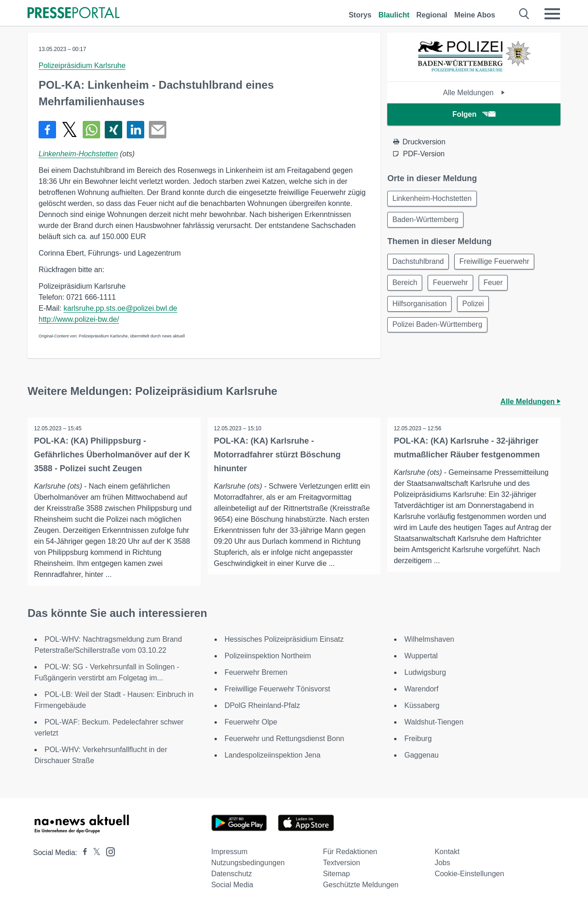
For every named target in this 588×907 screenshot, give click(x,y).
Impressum (229, 852)
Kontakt (447, 852)
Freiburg (418, 739)
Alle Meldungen (474, 93)
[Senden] (158, 130)
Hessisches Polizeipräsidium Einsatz (284, 639)
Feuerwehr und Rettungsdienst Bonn (285, 739)
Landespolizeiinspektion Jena (273, 755)
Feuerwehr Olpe (251, 722)
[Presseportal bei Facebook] (82, 853)
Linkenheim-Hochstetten (78, 154)
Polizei (476, 308)
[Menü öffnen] (552, 14)
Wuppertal (421, 656)
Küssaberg (422, 705)
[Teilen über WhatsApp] (91, 130)
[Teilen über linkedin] (136, 130)
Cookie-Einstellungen (469, 874)
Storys (360, 15)
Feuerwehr (453, 286)
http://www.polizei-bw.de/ (79, 319)
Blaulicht (394, 15)
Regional (432, 15)
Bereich (406, 286)
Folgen (474, 114)
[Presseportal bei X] (94, 853)
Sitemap (336, 874)
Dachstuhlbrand (419, 264)
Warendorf (421, 689)
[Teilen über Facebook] (47, 130)
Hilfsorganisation (420, 308)
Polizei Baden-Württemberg (438, 330)
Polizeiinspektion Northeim (268, 656)
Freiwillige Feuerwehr (497, 264)
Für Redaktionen (350, 852)
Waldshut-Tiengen (434, 722)
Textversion (342, 863)
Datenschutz (232, 874)
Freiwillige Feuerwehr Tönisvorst (277, 689)
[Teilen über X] (69, 130)
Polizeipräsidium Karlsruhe (82, 66)
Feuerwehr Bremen (256, 672)
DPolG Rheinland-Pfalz (263, 705)
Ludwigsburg (425, 672)
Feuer (498, 286)
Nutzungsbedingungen (248, 863)
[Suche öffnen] (524, 14)
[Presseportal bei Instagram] (108, 851)
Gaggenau (421, 755)
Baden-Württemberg (426, 221)
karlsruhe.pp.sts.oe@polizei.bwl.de (120, 308)
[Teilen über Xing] (113, 130)
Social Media (232, 885)
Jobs (442, 863)
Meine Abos (475, 15)
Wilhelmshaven (429, 639)
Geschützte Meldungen (361, 885)
